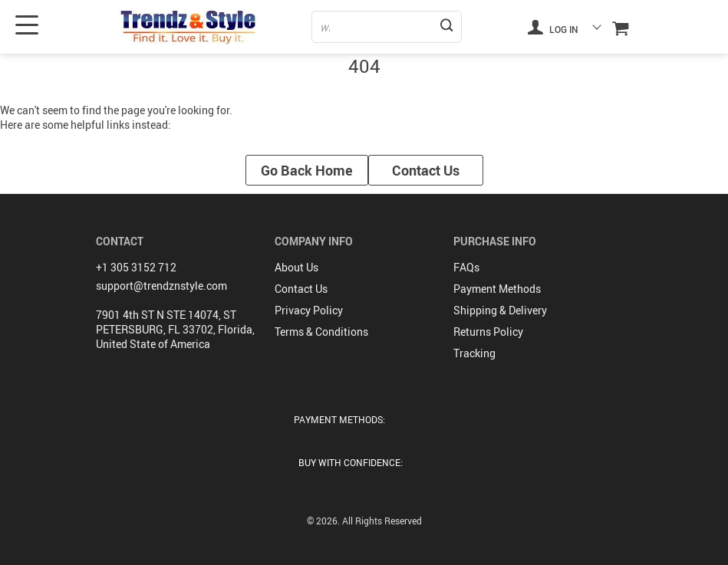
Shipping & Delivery (500, 310)
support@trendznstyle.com (161, 286)
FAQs (466, 267)
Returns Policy (488, 332)
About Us (296, 267)
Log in (553, 27)
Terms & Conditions (321, 332)
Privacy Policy (309, 310)
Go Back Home (307, 170)
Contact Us (426, 170)
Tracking (474, 353)
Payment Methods (497, 289)
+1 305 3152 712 (136, 267)
